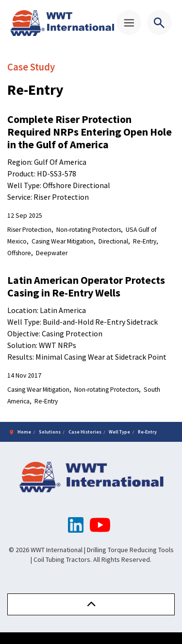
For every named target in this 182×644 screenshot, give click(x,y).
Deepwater (52, 253)
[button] (91, 604)
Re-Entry (145, 241)
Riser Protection (29, 230)
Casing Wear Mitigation (63, 241)
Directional (113, 241)
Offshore (19, 253)
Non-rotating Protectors (89, 230)
